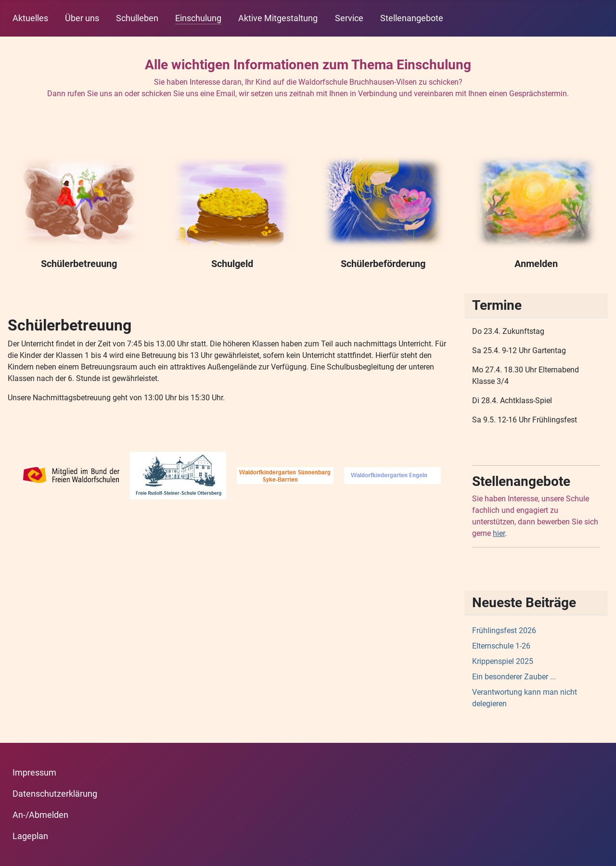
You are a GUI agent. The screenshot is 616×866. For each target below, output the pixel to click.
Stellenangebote (412, 18)
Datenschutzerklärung (55, 794)
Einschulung (198, 18)
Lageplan (30, 836)
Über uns (82, 18)
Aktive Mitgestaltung (278, 18)
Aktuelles (30, 18)
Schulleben (137, 18)
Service (349, 18)
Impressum (34, 773)
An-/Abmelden (40, 815)
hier (499, 533)
